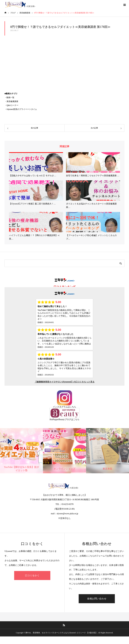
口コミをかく (32, 575)
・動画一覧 (9, 97)
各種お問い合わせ (97, 599)
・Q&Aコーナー (11, 105)
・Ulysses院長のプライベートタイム (21, 109)
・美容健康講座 (11, 101)
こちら (73, 407)
